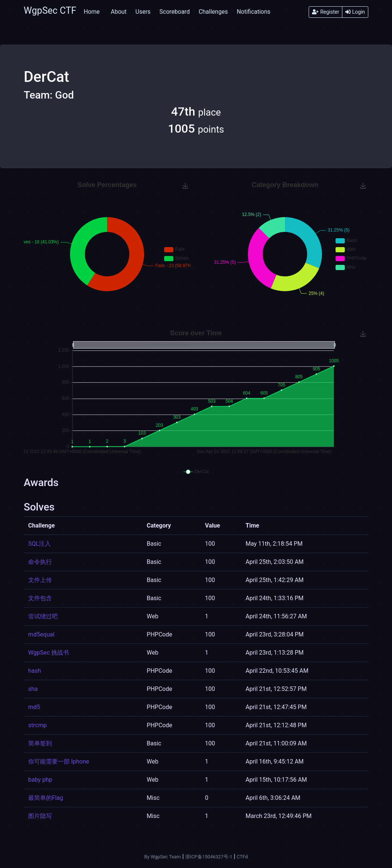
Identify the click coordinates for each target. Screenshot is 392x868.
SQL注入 (39, 544)
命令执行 (40, 562)
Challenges (213, 12)
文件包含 (40, 598)
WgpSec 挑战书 (49, 653)
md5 (34, 707)
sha (33, 689)
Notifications (254, 12)
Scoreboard (175, 12)
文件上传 (40, 580)
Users (143, 12)
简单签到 (40, 743)
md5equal (41, 634)
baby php (40, 780)
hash (35, 671)
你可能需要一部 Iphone (59, 761)
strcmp (37, 725)
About (119, 12)
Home (92, 12)
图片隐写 (40, 816)
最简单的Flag (46, 798)
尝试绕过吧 (43, 616)
